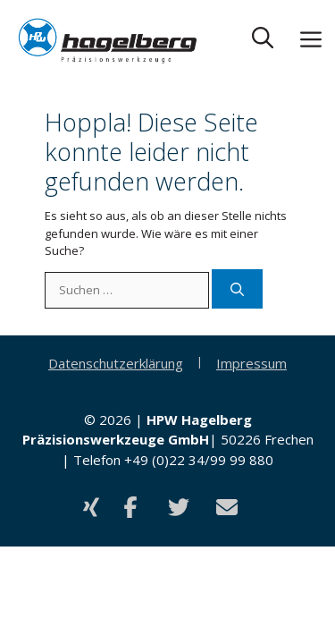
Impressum (251, 363)
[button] (263, 41)
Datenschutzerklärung (116, 363)
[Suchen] (237, 289)
